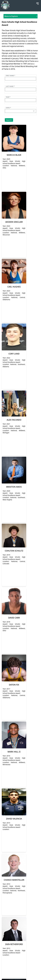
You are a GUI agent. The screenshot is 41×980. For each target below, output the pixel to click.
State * (8, 108)
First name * (10, 76)
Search (9, 120)
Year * (8, 97)
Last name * (10, 86)
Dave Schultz (32, 53)
